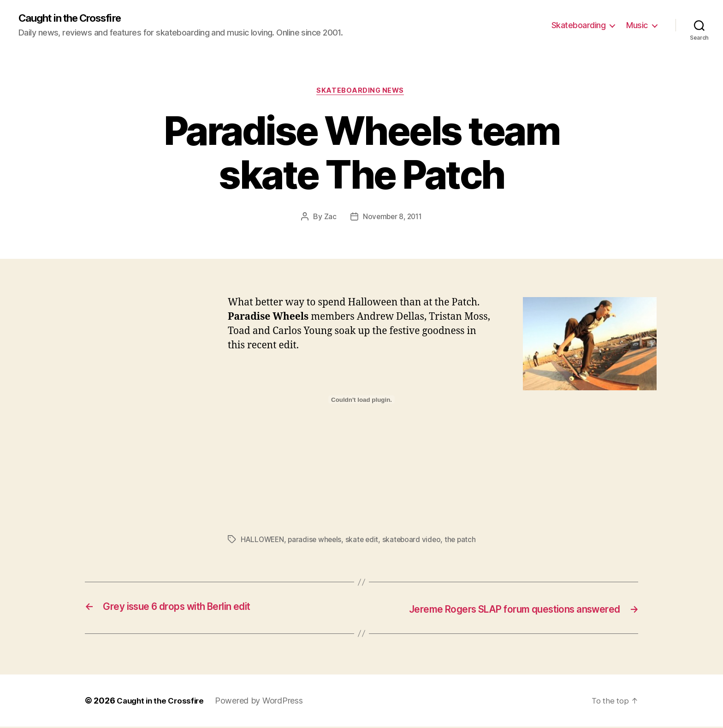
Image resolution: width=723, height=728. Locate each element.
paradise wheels (318, 542)
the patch (467, 542)
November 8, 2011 (392, 219)
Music (637, 26)
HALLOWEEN (264, 542)
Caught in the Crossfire (76, 18)
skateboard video (417, 542)
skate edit (366, 542)
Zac (329, 219)
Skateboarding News (362, 92)
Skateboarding (579, 26)
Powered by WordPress (264, 702)
